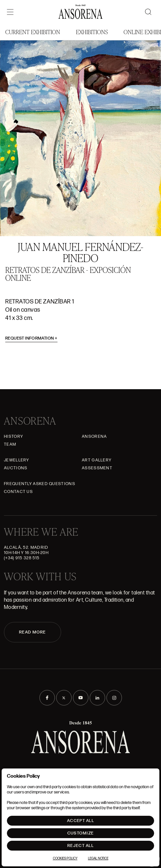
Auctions (16, 468)
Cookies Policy (65, 858)
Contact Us (18, 492)
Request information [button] (31, 338)
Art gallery (97, 460)
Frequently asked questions (40, 484)
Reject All (80, 846)
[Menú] (10, 12)
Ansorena (94, 436)
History (13, 436)
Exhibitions (92, 32)
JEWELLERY (17, 460)
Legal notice (98, 858)
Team (10, 444)
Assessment (97, 468)
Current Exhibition (33, 32)
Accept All (80, 821)
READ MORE (33, 632)
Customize (81, 833)
